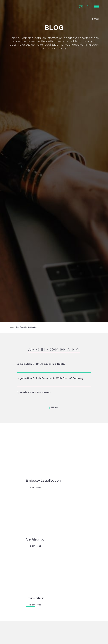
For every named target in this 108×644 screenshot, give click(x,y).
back (96, 19)
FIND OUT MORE (34, 487)
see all (54, 407)
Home (11, 327)
